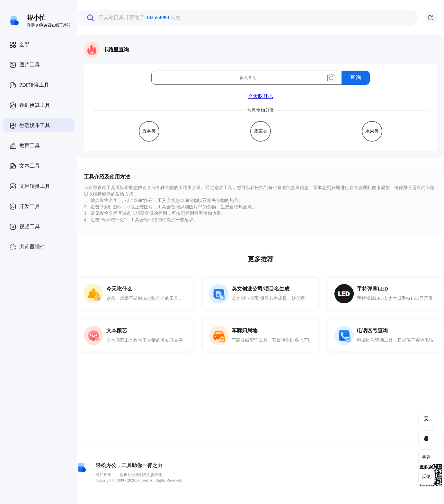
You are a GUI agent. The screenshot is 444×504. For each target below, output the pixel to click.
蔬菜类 (261, 131)
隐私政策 (103, 475)
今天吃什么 (261, 96)
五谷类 (149, 131)
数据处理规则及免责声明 (141, 475)
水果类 (372, 131)
